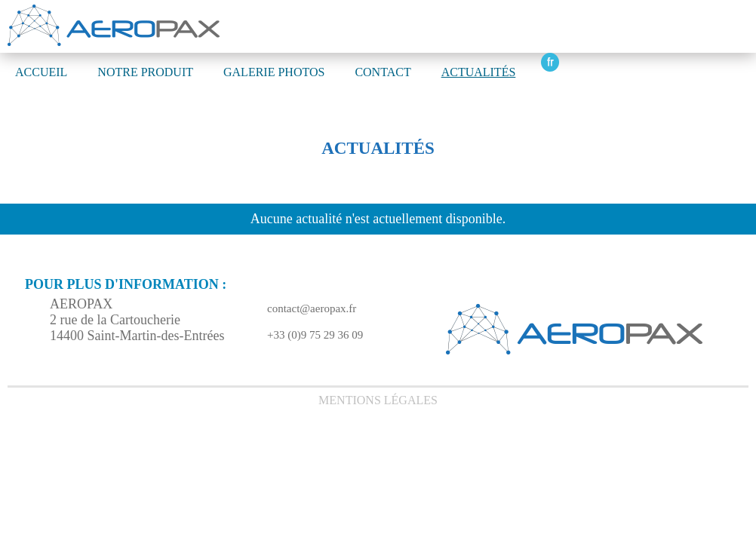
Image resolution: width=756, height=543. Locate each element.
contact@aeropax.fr (312, 308)
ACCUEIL (41, 72)
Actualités (479, 72)
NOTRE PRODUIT (145, 72)
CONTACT (383, 72)
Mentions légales (378, 400)
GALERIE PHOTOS (274, 72)
